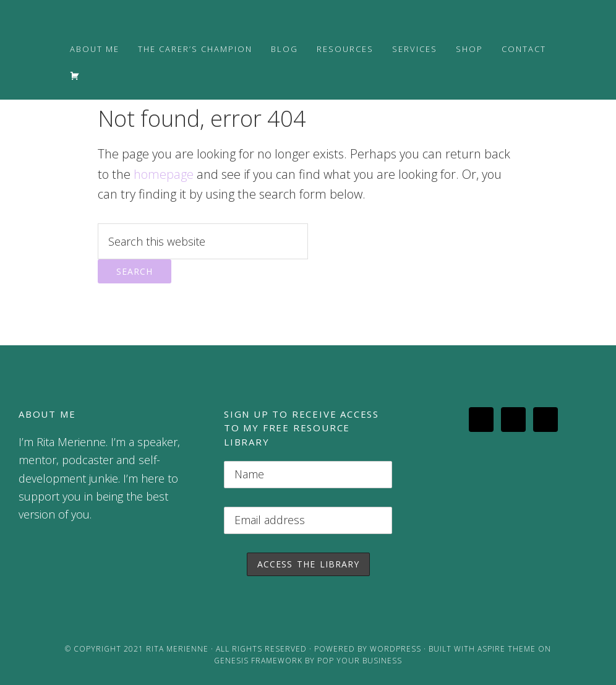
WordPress (396, 649)
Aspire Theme (507, 649)
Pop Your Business (360, 661)
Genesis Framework (258, 661)
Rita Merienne (177, 649)
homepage (164, 174)
